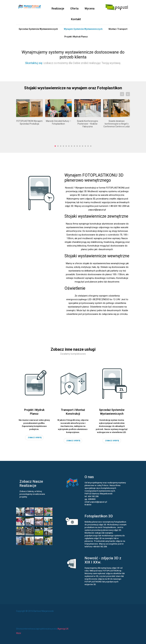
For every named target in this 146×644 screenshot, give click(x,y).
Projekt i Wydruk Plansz (76, 37)
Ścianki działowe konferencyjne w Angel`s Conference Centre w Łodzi (117, 124)
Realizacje (58, 8)
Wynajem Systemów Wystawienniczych (83, 29)
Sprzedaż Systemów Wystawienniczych (38, 29)
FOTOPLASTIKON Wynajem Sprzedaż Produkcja (30, 122)
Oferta (74, 8)
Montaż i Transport (118, 29)
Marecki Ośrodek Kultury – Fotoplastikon (58, 122)
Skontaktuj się (34, 63)
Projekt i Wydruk (34, 412)
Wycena (90, 8)
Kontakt (76, 19)
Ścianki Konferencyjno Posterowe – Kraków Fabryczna (88, 124)
